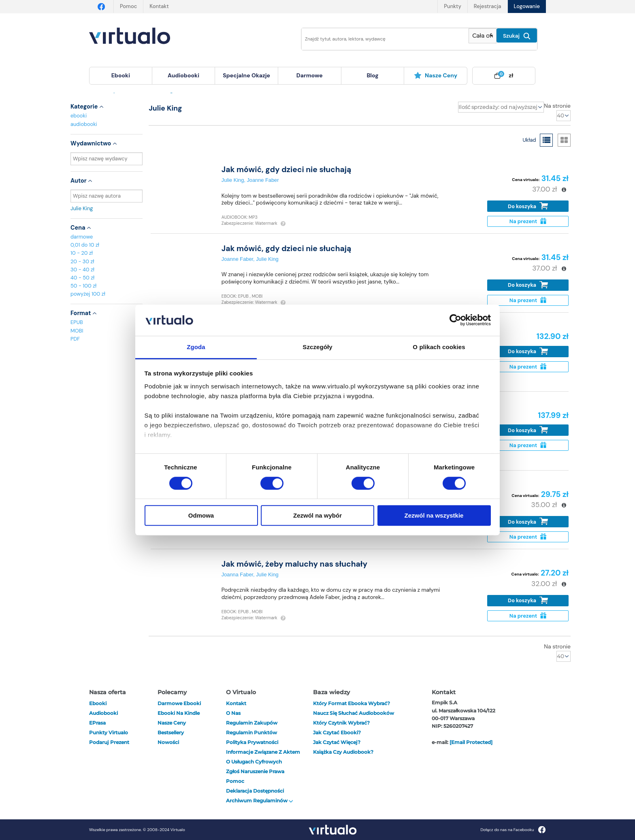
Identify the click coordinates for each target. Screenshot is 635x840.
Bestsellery (171, 732)
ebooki (79, 116)
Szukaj (517, 36)
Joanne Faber (263, 180)
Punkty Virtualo (109, 732)
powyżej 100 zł (88, 294)
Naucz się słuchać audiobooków (354, 713)
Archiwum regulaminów (260, 801)
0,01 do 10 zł (85, 245)
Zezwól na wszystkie (434, 515)
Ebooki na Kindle (179, 713)
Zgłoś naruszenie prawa (255, 771)
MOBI (77, 331)
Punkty (452, 6)
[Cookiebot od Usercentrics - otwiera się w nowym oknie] (455, 320)
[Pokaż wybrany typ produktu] (483, 36)
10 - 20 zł (82, 253)
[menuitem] (121, 76)
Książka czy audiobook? (343, 752)
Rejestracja (488, 6)
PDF (75, 339)
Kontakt (159, 6)
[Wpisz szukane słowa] (379, 39)
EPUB (77, 322)
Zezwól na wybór (317, 515)
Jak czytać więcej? (337, 742)
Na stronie (557, 106)
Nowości (168, 742)
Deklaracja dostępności (255, 791)
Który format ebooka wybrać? (352, 703)
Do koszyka (528, 206)
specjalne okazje (246, 75)
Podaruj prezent (109, 742)
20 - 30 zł (82, 261)
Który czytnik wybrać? (341, 723)
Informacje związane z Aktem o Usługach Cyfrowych (263, 757)
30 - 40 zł (82, 270)
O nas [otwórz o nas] (233, 713)
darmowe (310, 75)
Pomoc (128, 6)
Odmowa (201, 515)
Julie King (107, 208)
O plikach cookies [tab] (439, 347)
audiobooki (84, 124)
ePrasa (97, 723)
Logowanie (527, 6)
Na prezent (528, 221)
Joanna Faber (237, 575)
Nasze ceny (436, 75)
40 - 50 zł (82, 278)
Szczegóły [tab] (317, 347)
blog (372, 75)
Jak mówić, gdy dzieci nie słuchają (287, 169)
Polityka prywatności (252, 742)
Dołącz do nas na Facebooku (513, 830)
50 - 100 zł (83, 286)
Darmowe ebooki (179, 703)
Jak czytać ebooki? (337, 732)
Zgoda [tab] (196, 347)
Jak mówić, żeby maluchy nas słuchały (294, 564)
